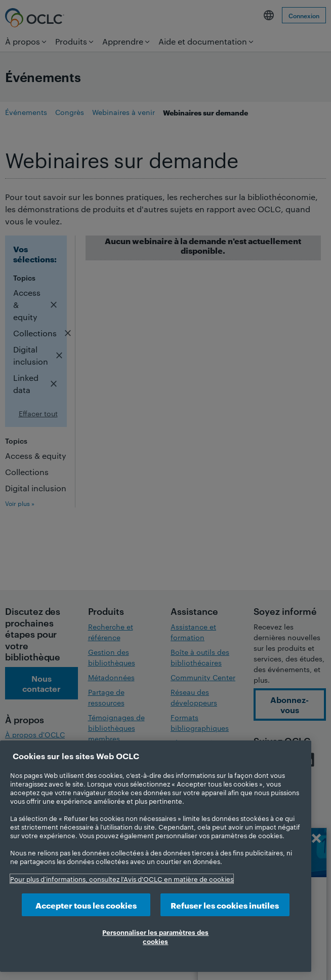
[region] (156, 856)
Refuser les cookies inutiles (225, 905)
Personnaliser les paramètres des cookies (155, 936)
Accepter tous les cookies (86, 905)
